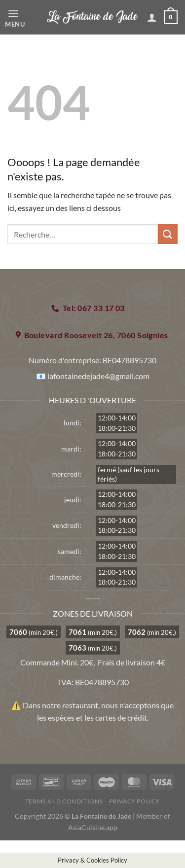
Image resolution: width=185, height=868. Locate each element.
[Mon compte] (152, 17)
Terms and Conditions (64, 801)
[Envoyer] (168, 234)
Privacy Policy (135, 801)
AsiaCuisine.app (93, 827)
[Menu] (23, 17)
